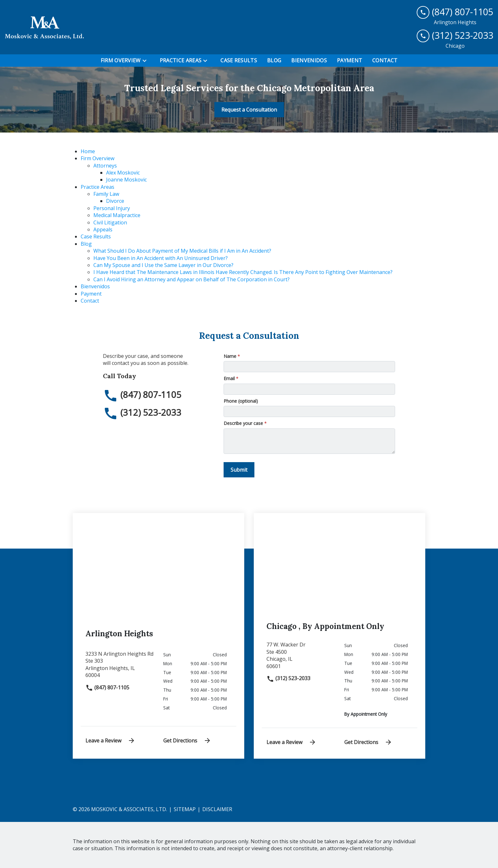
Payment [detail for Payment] (91, 294)
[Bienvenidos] (309, 60)
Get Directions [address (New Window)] (187, 741)
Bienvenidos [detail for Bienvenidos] (95, 286)
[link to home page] (44, 27)
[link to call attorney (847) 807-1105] (455, 12)
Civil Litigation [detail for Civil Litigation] (110, 222)
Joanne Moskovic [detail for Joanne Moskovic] (126, 180)
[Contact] (385, 60)
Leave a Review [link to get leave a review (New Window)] (110, 741)
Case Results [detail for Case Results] (96, 236)
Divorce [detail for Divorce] (115, 201)
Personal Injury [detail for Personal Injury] (112, 208)
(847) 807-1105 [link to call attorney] (107, 687)
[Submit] (239, 470)
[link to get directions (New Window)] (120, 667)
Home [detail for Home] (88, 151)
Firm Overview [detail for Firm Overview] (98, 158)
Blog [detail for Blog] (86, 244)
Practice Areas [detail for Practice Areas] (98, 187)
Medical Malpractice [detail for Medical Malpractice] (117, 215)
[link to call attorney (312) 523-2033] (455, 35)
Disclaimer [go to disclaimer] (217, 809)
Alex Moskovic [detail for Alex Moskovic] (123, 173)
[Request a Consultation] (249, 110)
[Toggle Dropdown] (146, 61)
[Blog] (274, 60)
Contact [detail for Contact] (90, 301)
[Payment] (350, 60)
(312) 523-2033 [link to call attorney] (288, 678)
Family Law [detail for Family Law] (106, 194)
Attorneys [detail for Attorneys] (105, 166)
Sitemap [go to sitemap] (185, 809)
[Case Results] (239, 60)
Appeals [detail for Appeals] (103, 229)
